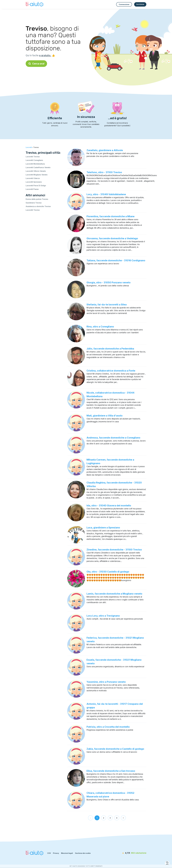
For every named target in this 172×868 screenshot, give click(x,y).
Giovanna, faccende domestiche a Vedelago (112, 238)
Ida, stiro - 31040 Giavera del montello (109, 505)
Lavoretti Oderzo (33, 178)
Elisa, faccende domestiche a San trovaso (111, 771)
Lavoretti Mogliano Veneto (37, 175)
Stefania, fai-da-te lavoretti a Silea (107, 305)
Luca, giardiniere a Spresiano (103, 528)
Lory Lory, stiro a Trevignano (103, 616)
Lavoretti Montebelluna (35, 164)
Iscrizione (140, 4)
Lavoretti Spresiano (34, 182)
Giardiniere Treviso (34, 203)
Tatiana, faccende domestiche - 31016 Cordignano (116, 260)
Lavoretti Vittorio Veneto (36, 171)
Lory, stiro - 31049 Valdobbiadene (106, 194)
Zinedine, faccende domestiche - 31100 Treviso (114, 550)
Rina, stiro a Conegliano (100, 327)
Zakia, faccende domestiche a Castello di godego (115, 749)
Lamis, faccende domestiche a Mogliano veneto (114, 594)
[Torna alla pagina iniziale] (35, 4)
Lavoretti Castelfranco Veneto (38, 167)
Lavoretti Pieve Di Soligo (36, 186)
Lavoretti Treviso (33, 157)
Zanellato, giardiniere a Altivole (105, 150)
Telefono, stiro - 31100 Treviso (104, 172)
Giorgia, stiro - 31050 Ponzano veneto (109, 282)
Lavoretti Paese (32, 189)
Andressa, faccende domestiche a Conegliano (113, 438)
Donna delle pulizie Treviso (37, 199)
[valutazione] (134, 853)
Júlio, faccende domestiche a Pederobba (110, 349)
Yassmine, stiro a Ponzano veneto (106, 682)
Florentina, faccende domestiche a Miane (111, 216)
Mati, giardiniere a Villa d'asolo (105, 416)
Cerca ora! (36, 64)
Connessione (124, 4)
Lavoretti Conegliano (34, 160)
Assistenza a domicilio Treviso (38, 206)
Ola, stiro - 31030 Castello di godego (108, 572)
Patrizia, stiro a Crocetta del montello (108, 727)
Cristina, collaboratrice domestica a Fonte (111, 371)
